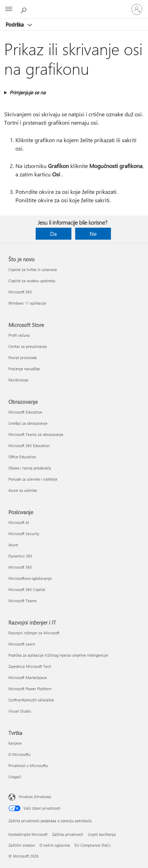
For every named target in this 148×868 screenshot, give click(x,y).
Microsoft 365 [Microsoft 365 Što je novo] (20, 292)
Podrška (15, 24)
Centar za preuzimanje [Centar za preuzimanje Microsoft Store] (28, 346)
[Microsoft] (74, 5)
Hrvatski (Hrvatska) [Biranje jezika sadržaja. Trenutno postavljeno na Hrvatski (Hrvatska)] (35, 797)
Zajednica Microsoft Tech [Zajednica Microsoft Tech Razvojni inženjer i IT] (30, 666)
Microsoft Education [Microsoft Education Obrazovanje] (25, 412)
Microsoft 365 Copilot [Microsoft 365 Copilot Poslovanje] (27, 589)
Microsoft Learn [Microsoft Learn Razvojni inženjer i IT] (22, 644)
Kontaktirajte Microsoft (28, 834)
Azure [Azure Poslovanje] (13, 545)
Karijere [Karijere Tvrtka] (15, 743)
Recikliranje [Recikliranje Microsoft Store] (18, 380)
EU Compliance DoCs (93, 845)
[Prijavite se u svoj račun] (137, 9)
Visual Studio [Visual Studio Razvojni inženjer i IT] (20, 711)
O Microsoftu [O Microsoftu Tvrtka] (19, 754)
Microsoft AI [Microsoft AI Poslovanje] (19, 522)
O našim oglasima (55, 845)
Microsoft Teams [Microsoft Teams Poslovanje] (23, 601)
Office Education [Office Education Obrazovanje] (22, 457)
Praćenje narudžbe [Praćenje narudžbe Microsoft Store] (24, 369)
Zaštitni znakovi (22, 845)
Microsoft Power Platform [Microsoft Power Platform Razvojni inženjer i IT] (30, 689)
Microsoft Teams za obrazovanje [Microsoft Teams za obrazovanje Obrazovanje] (36, 434)
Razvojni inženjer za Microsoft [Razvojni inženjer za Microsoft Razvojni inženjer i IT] (34, 633)
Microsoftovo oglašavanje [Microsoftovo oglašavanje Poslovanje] (30, 578)
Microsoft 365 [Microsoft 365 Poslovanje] (20, 567)
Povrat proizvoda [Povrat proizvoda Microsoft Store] (23, 358)
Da (53, 234)
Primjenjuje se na (27, 92)
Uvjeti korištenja (102, 834)
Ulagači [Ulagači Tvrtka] (15, 777)
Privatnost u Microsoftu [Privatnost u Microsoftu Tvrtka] (28, 765)
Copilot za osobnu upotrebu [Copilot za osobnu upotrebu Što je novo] (32, 281)
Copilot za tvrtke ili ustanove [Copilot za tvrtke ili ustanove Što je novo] (33, 269)
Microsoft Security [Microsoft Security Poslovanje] (24, 534)
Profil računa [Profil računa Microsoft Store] (19, 335)
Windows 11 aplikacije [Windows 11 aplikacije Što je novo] (27, 303)
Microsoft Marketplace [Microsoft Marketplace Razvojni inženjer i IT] (28, 677)
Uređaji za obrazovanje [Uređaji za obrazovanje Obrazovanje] (28, 423)
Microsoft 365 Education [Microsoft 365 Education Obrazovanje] (29, 446)
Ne (93, 234)
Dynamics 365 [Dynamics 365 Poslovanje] (20, 556)
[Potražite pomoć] (24, 9)
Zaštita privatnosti (68, 834)
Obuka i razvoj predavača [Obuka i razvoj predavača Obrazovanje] (30, 468)
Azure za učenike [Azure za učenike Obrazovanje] (23, 490)
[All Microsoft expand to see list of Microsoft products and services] (9, 9)
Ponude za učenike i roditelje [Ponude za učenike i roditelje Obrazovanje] (33, 479)
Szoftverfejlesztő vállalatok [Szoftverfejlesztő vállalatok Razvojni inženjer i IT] (31, 700)
